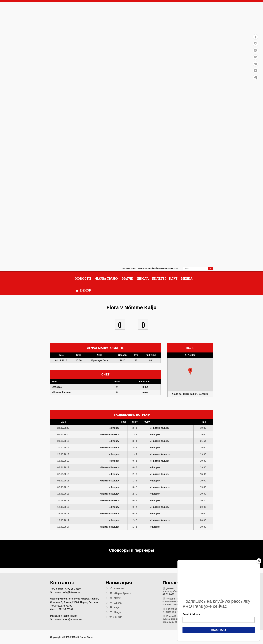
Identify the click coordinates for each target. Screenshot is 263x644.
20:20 (203, 500)
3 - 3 (135, 487)
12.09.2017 (63, 507)
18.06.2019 (63, 461)
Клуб (173, 279)
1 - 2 (135, 434)
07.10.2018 (63, 474)
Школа (143, 279)
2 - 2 (135, 474)
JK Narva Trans (129, 268)
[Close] (259, 561)
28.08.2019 (63, 454)
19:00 (203, 481)
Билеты (159, 279)
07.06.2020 (63, 434)
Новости (83, 279)
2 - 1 (135, 428)
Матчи (128, 279)
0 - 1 (135, 461)
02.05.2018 (63, 487)
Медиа (187, 279)
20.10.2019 (63, 448)
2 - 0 (135, 494)
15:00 (203, 434)
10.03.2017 (63, 527)
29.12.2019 (63, 441)
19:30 (203, 428)
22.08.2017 (63, 514)
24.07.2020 (63, 428)
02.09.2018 (63, 481)
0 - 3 (135, 467)
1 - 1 (135, 454)
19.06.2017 (63, 520)
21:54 (203, 441)
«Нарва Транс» (106, 279)
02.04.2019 (63, 467)
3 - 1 (135, 441)
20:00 (203, 507)
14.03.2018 (63, 494)
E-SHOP (83, 291)
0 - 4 (135, 507)
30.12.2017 (63, 500)
